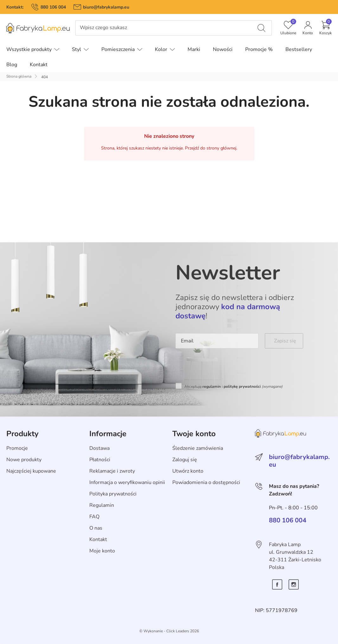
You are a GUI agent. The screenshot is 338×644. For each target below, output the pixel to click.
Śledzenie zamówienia (198, 448)
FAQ (94, 517)
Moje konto (102, 551)
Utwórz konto (188, 471)
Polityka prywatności (113, 494)
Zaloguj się (185, 460)
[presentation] (224, 367)
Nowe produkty (24, 460)
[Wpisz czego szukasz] (261, 28)
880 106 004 (53, 7)
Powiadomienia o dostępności (206, 482)
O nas (96, 528)
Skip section (20, 420)
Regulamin (102, 505)
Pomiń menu (14, 32)
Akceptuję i (233, 386)
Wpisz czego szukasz (103, 28)
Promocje (17, 448)
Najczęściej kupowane (31, 471)
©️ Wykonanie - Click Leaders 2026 (169, 631)
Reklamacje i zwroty (112, 471)
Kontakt (98, 539)
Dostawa (99, 448)
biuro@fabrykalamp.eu (106, 7)
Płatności (100, 460)
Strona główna (19, 76)
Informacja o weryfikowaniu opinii (127, 482)
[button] (325, 28)
